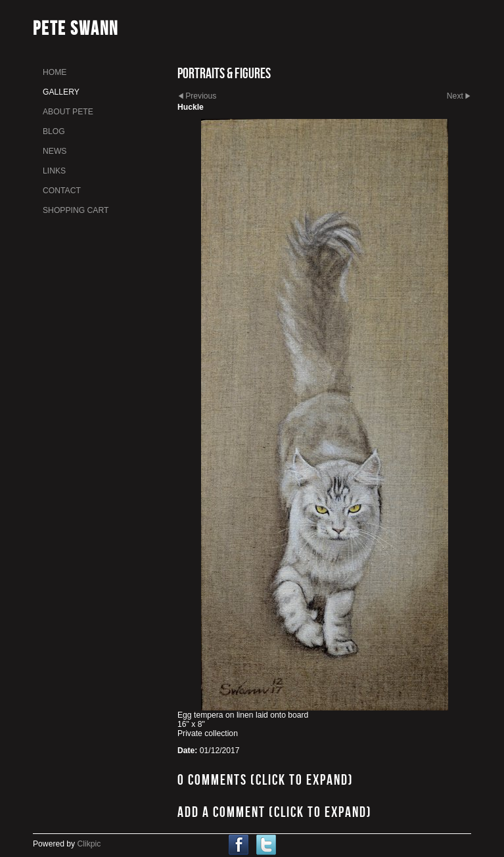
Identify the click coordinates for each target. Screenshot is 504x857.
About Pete (68, 112)
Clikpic (89, 844)
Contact (62, 191)
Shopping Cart (76, 210)
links (54, 171)
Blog (54, 131)
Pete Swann (76, 28)
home (55, 72)
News (55, 151)
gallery (61, 92)
